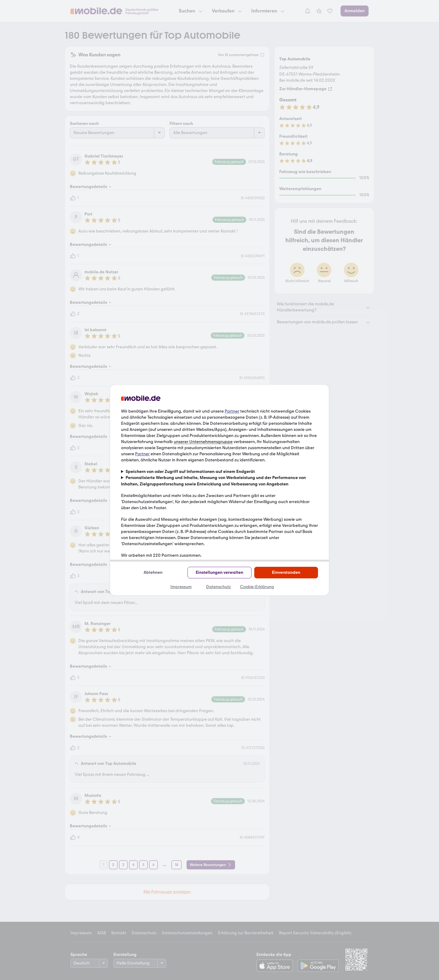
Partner (232, 411)
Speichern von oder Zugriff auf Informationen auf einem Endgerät (190, 472)
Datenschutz (218, 587)
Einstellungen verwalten (220, 572)
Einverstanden (286, 572)
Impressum (181, 587)
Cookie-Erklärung (257, 587)
